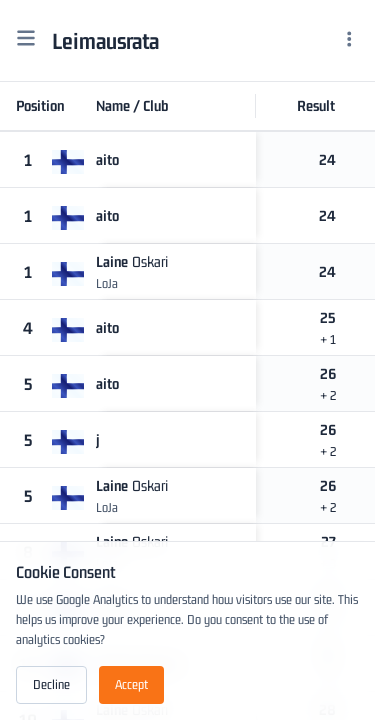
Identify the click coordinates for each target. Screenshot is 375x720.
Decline (51, 684)
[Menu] (349, 41)
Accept (131, 684)
